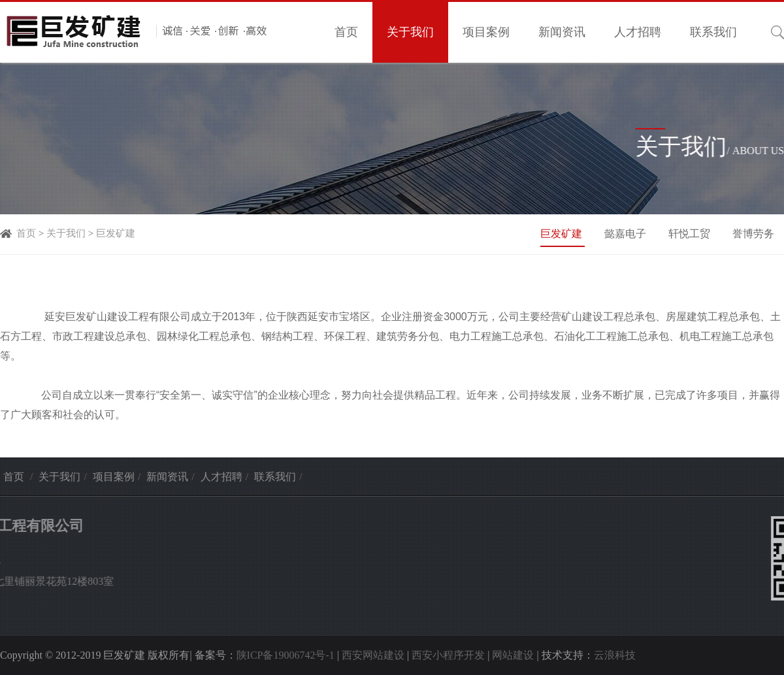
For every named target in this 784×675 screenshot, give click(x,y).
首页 (346, 32)
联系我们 (713, 32)
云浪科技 (615, 655)
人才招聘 (638, 32)
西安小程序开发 (448, 655)
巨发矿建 (116, 233)
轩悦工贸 (691, 234)
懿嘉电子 (627, 234)
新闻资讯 (562, 32)
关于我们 (410, 32)
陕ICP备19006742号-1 (286, 655)
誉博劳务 (753, 234)
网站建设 (513, 655)
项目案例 (486, 32)
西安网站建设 (373, 655)
